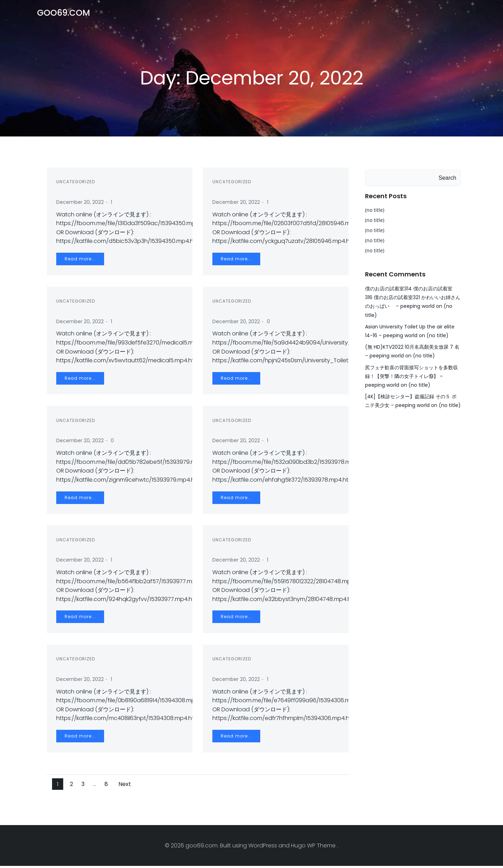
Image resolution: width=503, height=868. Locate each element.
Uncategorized (77, 184)
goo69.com (63, 12)
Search (448, 177)
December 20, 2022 (81, 204)
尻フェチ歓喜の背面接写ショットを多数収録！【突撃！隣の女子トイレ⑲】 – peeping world (411, 367)
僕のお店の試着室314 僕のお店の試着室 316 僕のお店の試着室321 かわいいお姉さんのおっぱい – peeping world (413, 297)
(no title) (374, 209)
